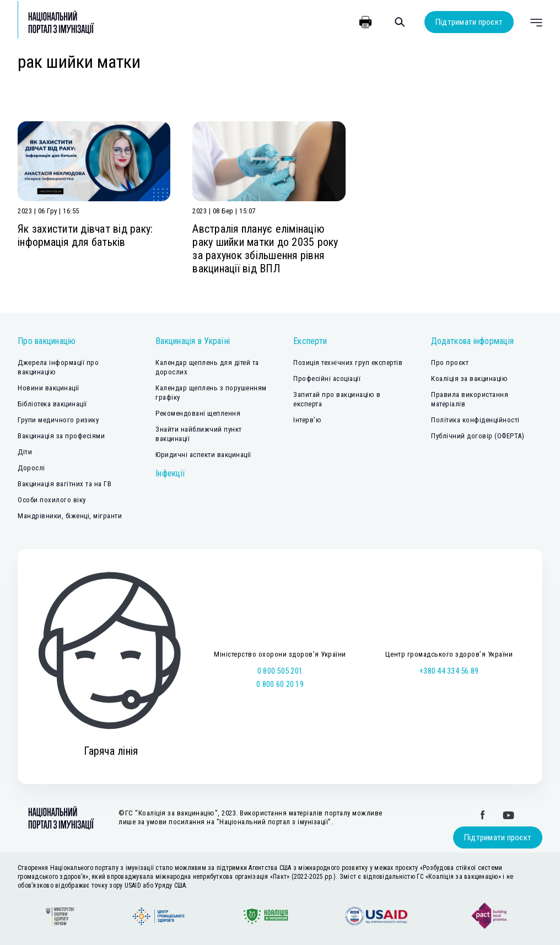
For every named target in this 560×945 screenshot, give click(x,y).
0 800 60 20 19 (280, 684)
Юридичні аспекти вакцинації (203, 455)
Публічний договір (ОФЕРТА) (478, 436)
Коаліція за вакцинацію (469, 378)
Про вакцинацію (47, 341)
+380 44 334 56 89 (449, 671)
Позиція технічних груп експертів (348, 363)
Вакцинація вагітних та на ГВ (64, 484)
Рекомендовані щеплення (198, 413)
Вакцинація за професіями (61, 436)
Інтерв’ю (307, 420)
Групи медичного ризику (58, 420)
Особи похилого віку (52, 500)
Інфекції (170, 473)
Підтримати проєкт (469, 22)
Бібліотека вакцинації (52, 404)
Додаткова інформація (472, 341)
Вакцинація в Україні (193, 341)
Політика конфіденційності (475, 420)
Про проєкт (450, 363)
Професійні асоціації (327, 378)
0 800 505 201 (280, 671)
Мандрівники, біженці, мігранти (70, 516)
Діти (25, 452)
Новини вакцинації (49, 388)
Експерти (310, 341)
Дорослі (31, 468)
